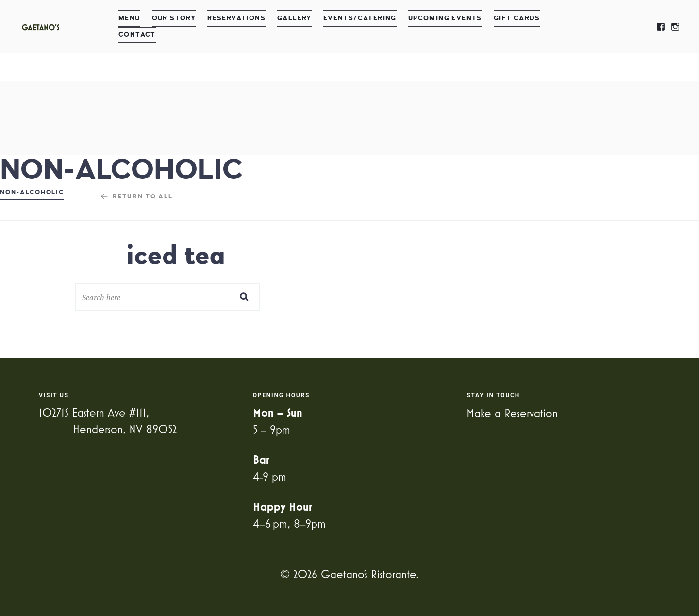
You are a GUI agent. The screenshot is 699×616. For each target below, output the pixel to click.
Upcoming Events (445, 18)
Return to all (143, 196)
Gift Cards (517, 18)
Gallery (294, 18)
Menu (129, 18)
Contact (137, 35)
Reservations (236, 18)
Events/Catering (360, 18)
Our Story (174, 18)
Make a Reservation (512, 413)
